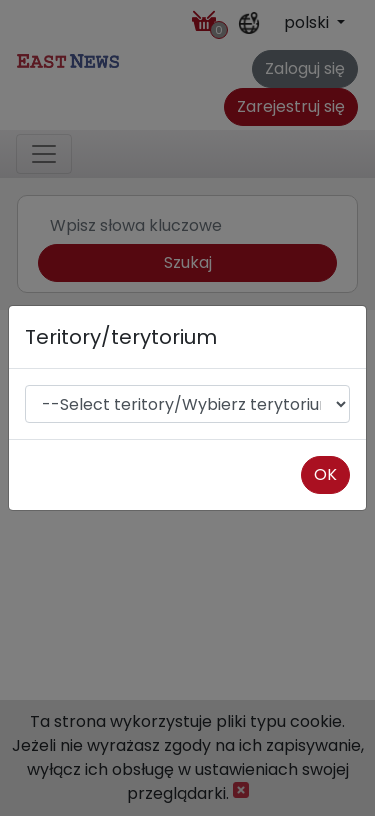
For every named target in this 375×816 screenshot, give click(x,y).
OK (325, 474)
